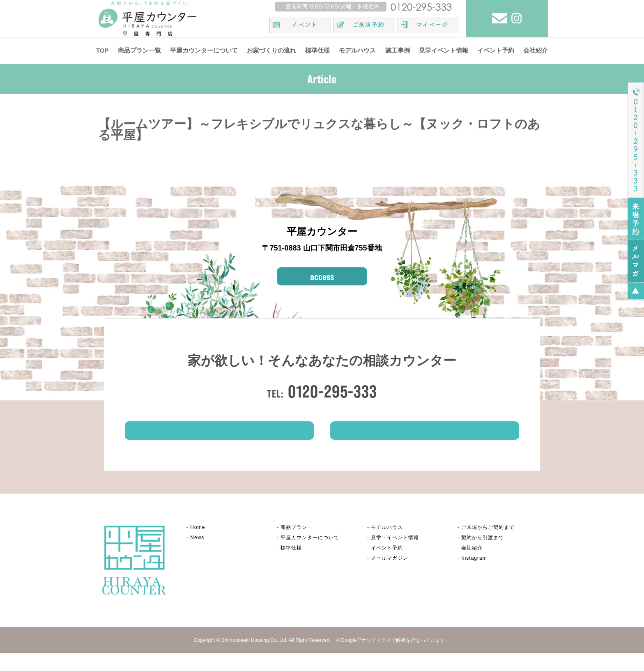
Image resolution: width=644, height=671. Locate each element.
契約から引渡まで (483, 555)
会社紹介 (536, 50)
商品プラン (294, 545)
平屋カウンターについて (204, 50)
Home (198, 545)
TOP (102, 50)
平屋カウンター (310, 555)
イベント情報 (425, 444)
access (322, 276)
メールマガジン (390, 576)
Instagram (474, 576)
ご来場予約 (220, 444)
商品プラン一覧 (139, 50)
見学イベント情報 (444, 50)
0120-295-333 (332, 391)
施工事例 (398, 50)
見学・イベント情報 (395, 555)
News (197, 555)
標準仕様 (317, 50)
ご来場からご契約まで (488, 545)
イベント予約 (496, 50)
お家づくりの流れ (271, 50)
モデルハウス (357, 50)
